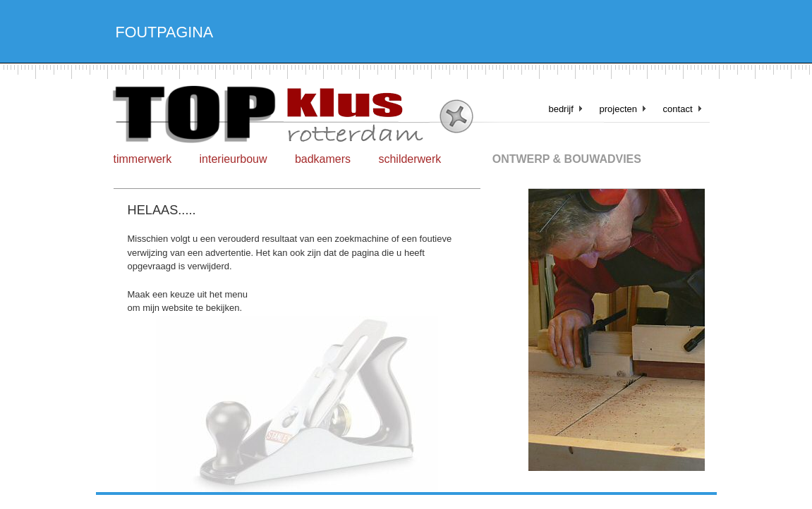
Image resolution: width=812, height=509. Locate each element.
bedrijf (560, 109)
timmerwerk (143, 159)
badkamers (323, 159)
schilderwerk (410, 159)
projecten (618, 109)
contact (678, 109)
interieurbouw (234, 159)
